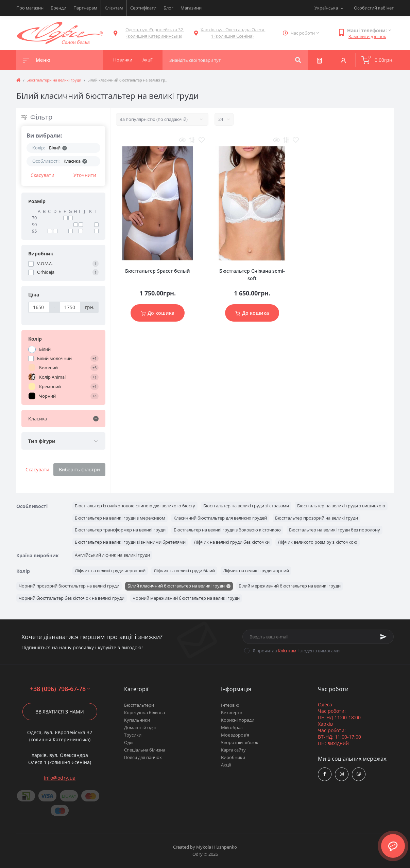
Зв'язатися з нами (60, 712)
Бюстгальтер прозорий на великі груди (317, 518)
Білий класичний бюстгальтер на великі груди (176, 586)
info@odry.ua (60, 778)
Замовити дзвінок (367, 36)
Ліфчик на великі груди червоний (110, 571)
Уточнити (85, 175)
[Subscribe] (383, 637)
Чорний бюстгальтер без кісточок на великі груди (72, 598)
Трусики (133, 735)
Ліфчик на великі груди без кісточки (232, 542)
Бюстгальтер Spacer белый (158, 271)
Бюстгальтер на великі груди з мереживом (120, 518)
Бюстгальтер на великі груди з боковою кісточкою (227, 530)
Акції (226, 765)
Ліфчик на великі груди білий (184, 571)
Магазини (191, 8)
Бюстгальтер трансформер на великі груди (120, 530)
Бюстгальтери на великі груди (54, 80)
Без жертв (232, 712)
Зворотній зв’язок (240, 742)
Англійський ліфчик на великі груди (112, 555)
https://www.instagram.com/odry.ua (342, 774)
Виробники (233, 757)
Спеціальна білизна (145, 750)
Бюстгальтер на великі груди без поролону (335, 530)
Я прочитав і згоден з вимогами (296, 651)
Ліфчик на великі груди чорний (256, 571)
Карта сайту (233, 750)
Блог (168, 8)
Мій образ (232, 727)
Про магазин (30, 8)
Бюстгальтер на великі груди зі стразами (246, 506)
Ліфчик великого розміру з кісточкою (318, 542)
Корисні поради (238, 720)
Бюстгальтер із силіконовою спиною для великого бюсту (135, 506)
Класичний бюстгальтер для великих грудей (220, 518)
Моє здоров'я (235, 735)
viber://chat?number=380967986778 (359, 774)
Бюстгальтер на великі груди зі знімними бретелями (130, 542)
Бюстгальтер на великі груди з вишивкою (341, 506)
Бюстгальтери (139, 705)
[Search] (298, 60)
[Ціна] (39, 307)
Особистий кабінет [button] (374, 8)
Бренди (58, 8)
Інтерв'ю (230, 705)
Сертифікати (143, 8)
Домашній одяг (140, 727)
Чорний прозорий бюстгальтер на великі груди (69, 586)
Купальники (137, 720)
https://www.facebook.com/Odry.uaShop (325, 774)
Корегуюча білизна (144, 712)
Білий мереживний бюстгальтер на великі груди (290, 586)
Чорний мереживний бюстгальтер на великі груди (186, 598)
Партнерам (85, 8)
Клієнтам (114, 8)
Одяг (129, 742)
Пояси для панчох (143, 757)
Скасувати (42, 175)
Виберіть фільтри (79, 469)
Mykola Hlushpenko (217, 847)
